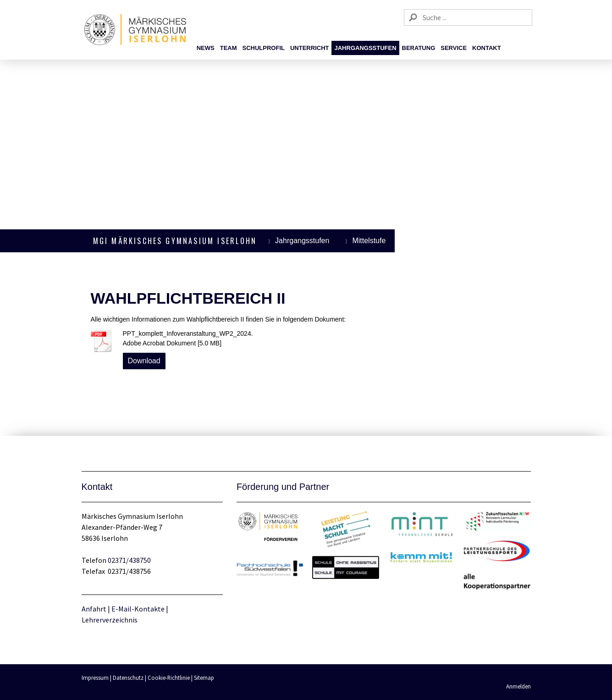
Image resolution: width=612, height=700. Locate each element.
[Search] (468, 17)
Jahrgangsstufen (365, 48)
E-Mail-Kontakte (138, 609)
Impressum (95, 678)
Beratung (419, 48)
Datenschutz (128, 678)
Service (454, 48)
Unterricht (310, 48)
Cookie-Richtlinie (169, 678)
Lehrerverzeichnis (110, 620)
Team (229, 48)
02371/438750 (129, 560)
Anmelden (518, 686)
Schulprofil (264, 48)
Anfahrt (95, 609)
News (206, 48)
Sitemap (204, 678)
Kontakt (487, 48)
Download (144, 361)
